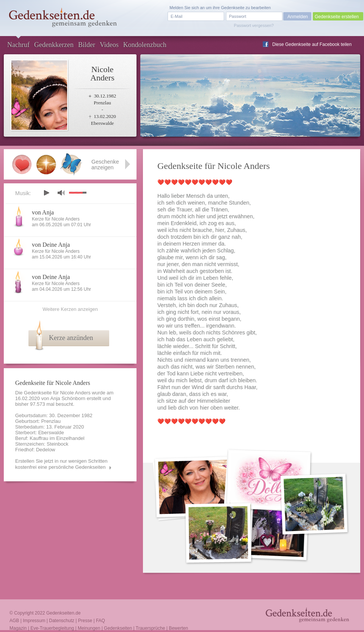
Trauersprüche (151, 628)
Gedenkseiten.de (64, 613)
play (46, 193)
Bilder (87, 45)
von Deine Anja (51, 245)
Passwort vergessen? (254, 25)
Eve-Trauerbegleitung (52, 628)
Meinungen (89, 628)
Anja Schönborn (68, 398)
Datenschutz (62, 621)
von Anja (43, 212)
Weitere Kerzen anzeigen (70, 309)
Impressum (34, 621)
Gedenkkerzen (54, 45)
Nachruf (18, 45)
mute (61, 193)
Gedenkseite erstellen (337, 17)
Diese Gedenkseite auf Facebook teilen (312, 44)
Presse (85, 621)
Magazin (18, 628)
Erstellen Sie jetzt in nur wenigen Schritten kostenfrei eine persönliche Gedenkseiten (61, 464)
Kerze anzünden (71, 338)
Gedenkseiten (118, 628)
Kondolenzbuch (145, 45)
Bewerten (178, 628)
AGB (14, 621)
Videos (109, 45)
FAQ (100, 621)
